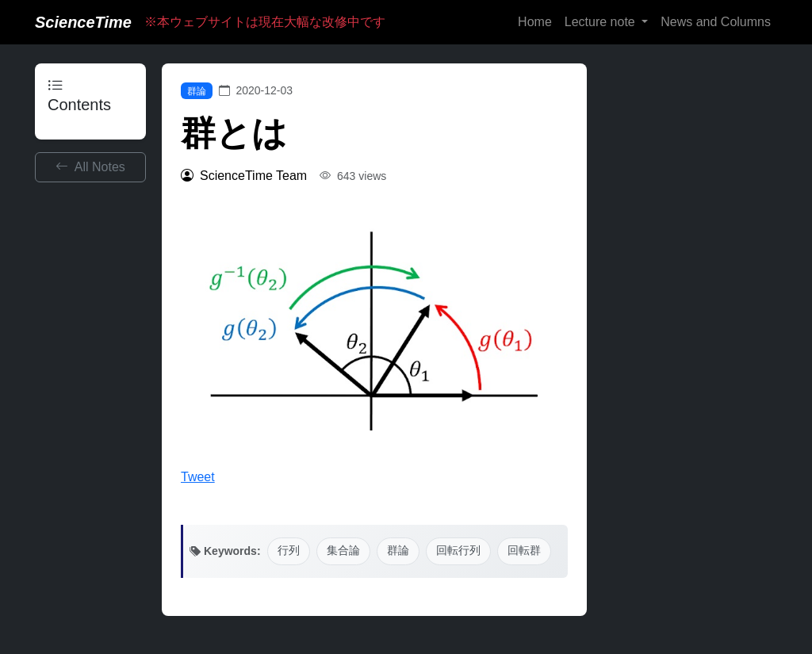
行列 (289, 551)
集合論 (343, 551)
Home (535, 22)
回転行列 (458, 551)
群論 (197, 91)
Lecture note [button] (601, 22)
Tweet (198, 477)
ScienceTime (83, 22)
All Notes (90, 167)
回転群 (524, 551)
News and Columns (716, 22)
